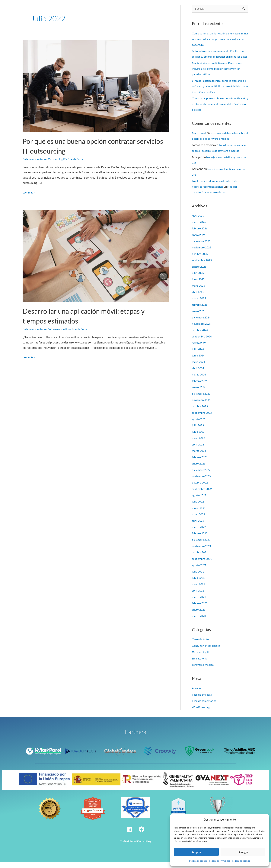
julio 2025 (198, 279)
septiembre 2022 (203, 495)
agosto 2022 (200, 501)
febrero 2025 (200, 311)
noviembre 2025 (202, 253)
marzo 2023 (199, 457)
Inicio (90, 8)
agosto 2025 (200, 273)
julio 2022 (198, 507)
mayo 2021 (199, 590)
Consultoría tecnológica (207, 652)
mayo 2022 (199, 520)
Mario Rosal (199, 139)
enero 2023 (199, 469)
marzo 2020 (199, 622)
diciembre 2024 (202, 323)
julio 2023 (198, 431)
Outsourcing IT (58, 159)
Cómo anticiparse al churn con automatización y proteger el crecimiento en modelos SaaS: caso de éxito (219, 110)
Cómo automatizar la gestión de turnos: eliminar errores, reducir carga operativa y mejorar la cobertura (218, 39)
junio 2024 (199, 361)
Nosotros (106, 8)
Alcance (193, 8)
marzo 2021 (199, 603)
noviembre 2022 (202, 482)
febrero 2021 (200, 609)
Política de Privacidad (220, 861)
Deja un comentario (35, 159)
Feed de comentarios (205, 707)
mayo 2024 (199, 368)
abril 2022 (198, 527)
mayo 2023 (199, 444)
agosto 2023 (200, 425)
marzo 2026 (199, 228)
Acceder (197, 694)
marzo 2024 (199, 380)
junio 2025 (199, 285)
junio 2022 (199, 514)
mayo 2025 (199, 292)
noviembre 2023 (202, 406)
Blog (207, 8)
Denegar (243, 852)
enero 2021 (199, 615)
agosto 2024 (200, 349)
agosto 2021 (200, 571)
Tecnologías (148, 8)
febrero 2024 (200, 387)
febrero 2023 (200, 463)
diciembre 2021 (202, 546)
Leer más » (29, 192)
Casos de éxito (172, 8)
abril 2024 (198, 374)
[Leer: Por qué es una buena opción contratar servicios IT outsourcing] (96, 86)
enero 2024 (199, 393)
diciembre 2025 (202, 247)
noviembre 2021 (202, 552)
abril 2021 (198, 596)
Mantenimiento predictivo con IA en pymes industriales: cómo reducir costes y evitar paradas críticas (218, 75)
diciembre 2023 (202, 400)
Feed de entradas (202, 700)
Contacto (223, 8)
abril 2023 (198, 450)
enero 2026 (199, 241)
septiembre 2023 (203, 419)
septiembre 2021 (203, 565)
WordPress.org (201, 713)
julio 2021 (198, 577)
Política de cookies (198, 861)
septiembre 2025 (203, 266)
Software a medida (60, 329)
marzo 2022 (199, 533)
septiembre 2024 (203, 342)
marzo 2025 (199, 304)
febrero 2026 (200, 234)
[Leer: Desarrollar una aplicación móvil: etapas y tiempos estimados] (96, 256)
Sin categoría (200, 664)
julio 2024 (198, 355)
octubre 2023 (200, 412)
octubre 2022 (200, 488)
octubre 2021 (200, 558)
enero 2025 (199, 317)
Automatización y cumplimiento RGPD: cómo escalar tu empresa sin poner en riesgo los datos (220, 57)
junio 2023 (199, 438)
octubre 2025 (200, 260)
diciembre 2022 (202, 476)
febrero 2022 (200, 539)
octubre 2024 (200, 336)
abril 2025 (198, 298)
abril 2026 (198, 222)
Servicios (126, 8)
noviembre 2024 (202, 330)
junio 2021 (199, 584)
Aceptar (196, 852)
